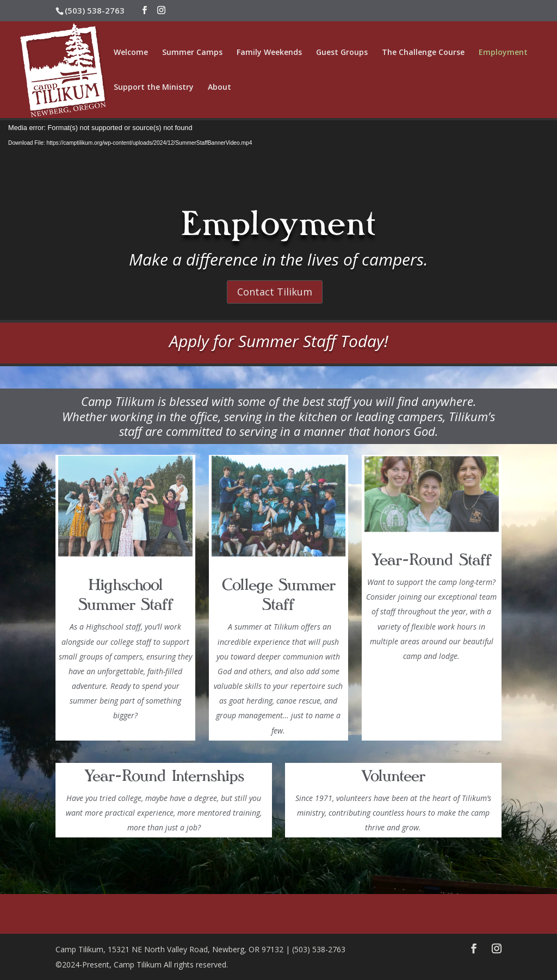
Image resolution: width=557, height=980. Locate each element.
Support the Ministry (154, 88)
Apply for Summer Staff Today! (279, 341)
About (219, 88)
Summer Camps (192, 53)
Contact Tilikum (275, 292)
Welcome (131, 53)
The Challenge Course (423, 53)
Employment (503, 53)
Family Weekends (269, 53)
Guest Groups (342, 53)
